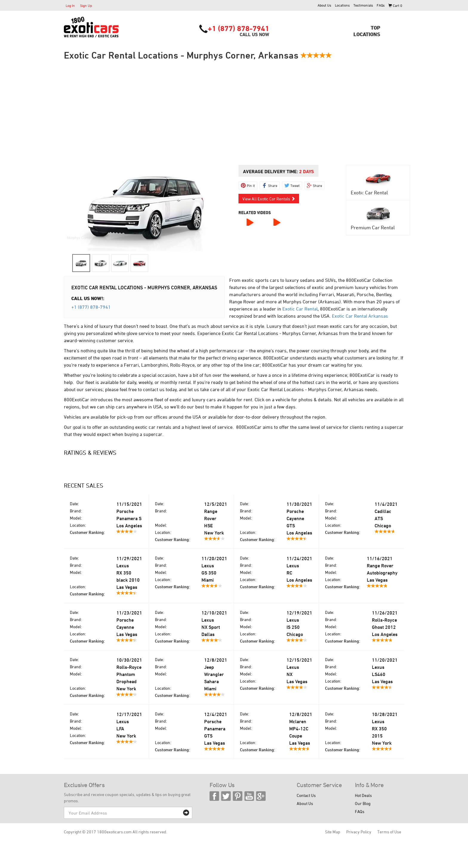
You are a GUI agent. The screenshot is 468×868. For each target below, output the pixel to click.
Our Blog (363, 803)
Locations (342, 5)
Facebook (214, 796)
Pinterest (238, 796)
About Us (324, 5)
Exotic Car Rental (369, 193)
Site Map (333, 832)
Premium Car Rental (373, 228)
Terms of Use (389, 832)
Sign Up (86, 5)
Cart (395, 5)
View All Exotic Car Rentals (269, 199)
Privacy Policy (359, 832)
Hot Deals (363, 795)
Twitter (226, 796)
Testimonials (363, 5)
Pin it (251, 185)
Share (273, 185)
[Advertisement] (234, 113)
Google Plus (261, 796)
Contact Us (306, 795)
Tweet (295, 185)
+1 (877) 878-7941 (238, 28)
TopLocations (367, 31)
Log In (70, 5)
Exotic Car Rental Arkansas (360, 316)
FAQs (381, 5)
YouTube (249, 796)
